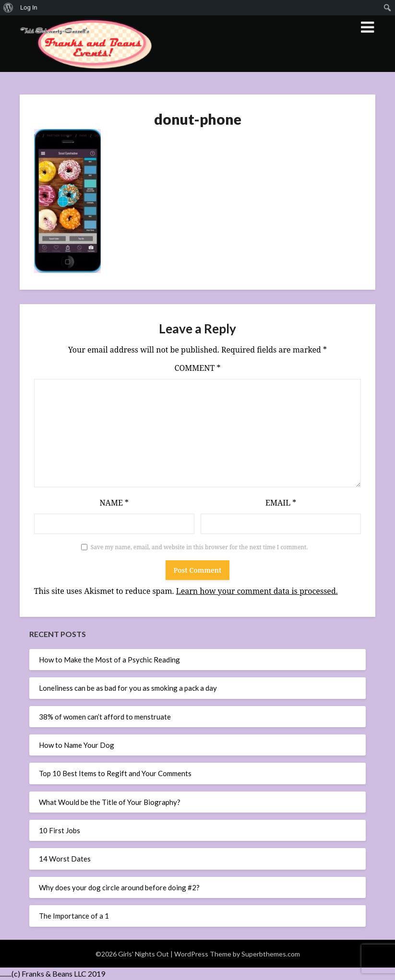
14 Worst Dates (65, 859)
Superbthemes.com (271, 954)
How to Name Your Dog (77, 745)
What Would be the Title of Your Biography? (110, 802)
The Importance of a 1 (74, 916)
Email (281, 503)
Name (114, 503)
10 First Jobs (60, 830)
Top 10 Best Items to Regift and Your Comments (115, 773)
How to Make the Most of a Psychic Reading (109, 660)
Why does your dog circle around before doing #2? (119, 887)
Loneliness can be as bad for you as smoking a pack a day (128, 688)
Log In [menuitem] (29, 7)
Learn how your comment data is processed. (257, 591)
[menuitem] (8, 8)
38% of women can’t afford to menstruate (105, 717)
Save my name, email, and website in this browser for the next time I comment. (199, 547)
